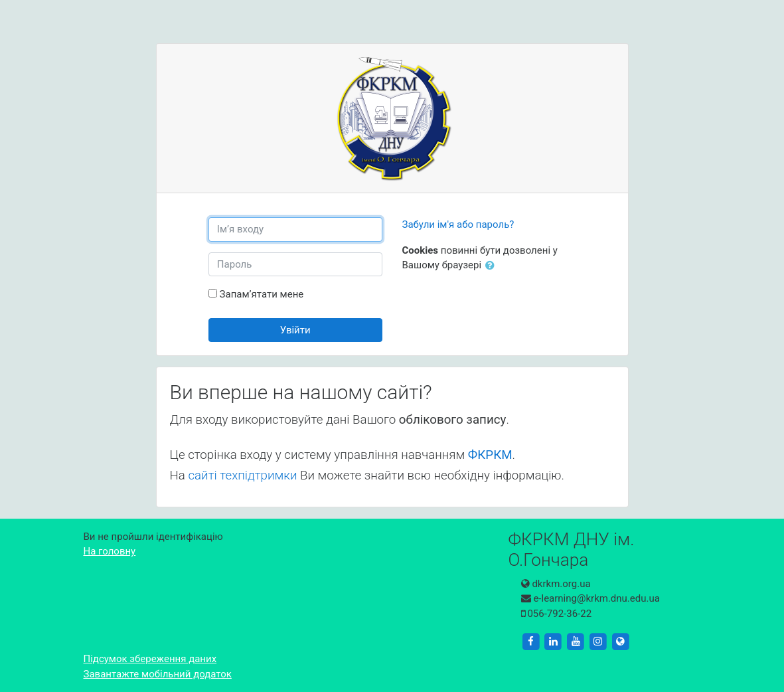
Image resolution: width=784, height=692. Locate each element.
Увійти (295, 330)
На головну (110, 551)
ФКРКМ (490, 455)
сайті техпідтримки (242, 476)
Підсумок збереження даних (150, 659)
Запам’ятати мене (262, 294)
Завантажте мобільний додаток (158, 674)
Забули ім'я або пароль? (458, 224)
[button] (493, 266)
